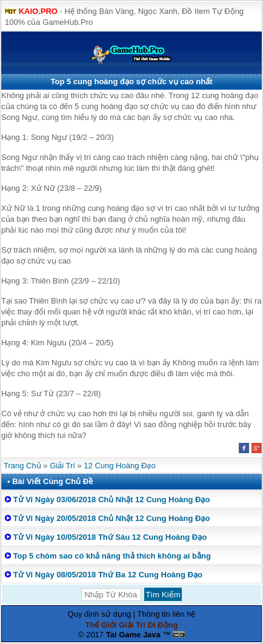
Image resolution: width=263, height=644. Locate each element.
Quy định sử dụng (100, 614)
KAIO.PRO (38, 11)
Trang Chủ (22, 466)
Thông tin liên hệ (167, 614)
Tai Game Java (133, 635)
